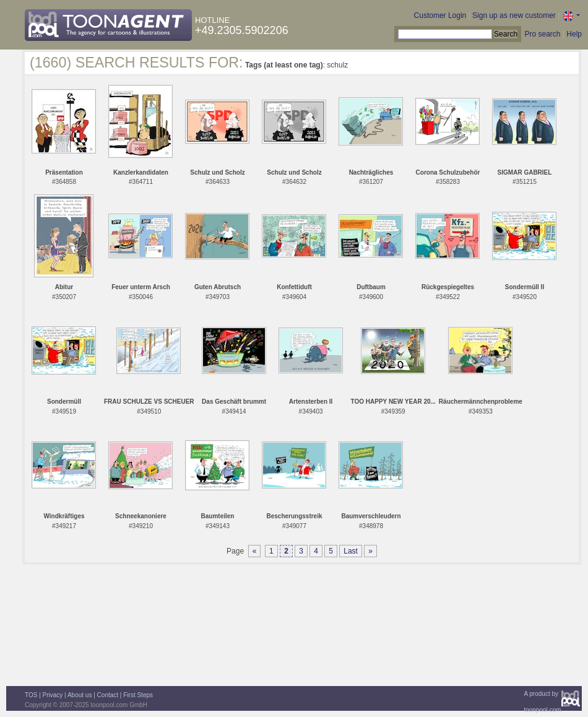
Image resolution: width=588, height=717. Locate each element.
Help (574, 34)
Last (351, 551)
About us (80, 695)
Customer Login (440, 15)
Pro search (542, 34)
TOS (31, 695)
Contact (108, 695)
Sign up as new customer (514, 15)
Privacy (53, 695)
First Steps (138, 695)
